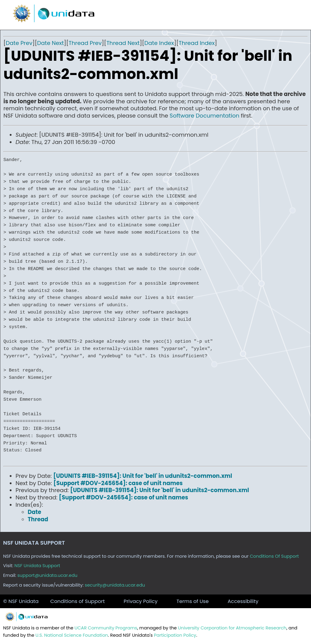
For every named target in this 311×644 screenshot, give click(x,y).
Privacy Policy (141, 601)
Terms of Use (193, 601)
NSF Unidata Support (37, 566)
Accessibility (243, 601)
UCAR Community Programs (106, 628)
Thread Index (197, 43)
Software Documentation (205, 116)
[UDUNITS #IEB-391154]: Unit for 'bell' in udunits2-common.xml (142, 476)
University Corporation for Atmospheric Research (232, 628)
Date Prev (19, 43)
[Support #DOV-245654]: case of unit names (118, 483)
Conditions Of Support (274, 556)
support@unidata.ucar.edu (47, 575)
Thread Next (123, 43)
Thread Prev (85, 43)
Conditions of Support (78, 601)
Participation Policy (175, 635)
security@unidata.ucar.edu (115, 585)
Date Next (50, 43)
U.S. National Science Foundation (72, 635)
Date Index (159, 43)
